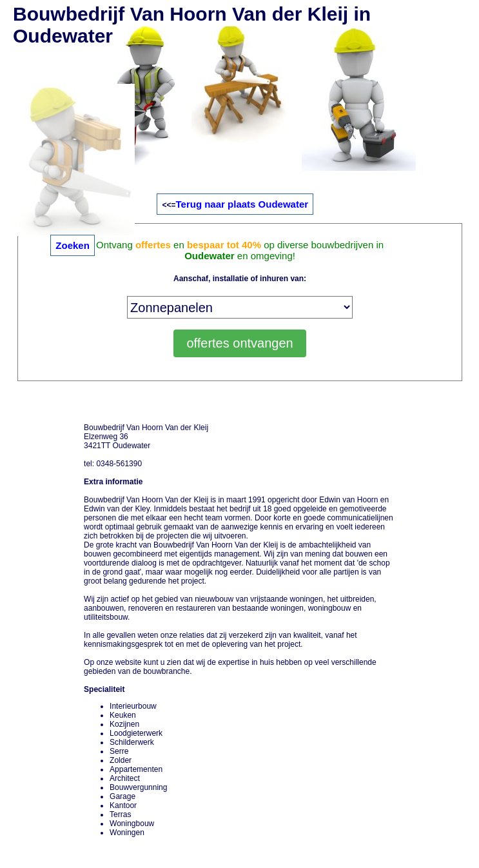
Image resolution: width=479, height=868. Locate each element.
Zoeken (73, 245)
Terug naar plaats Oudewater (242, 204)
